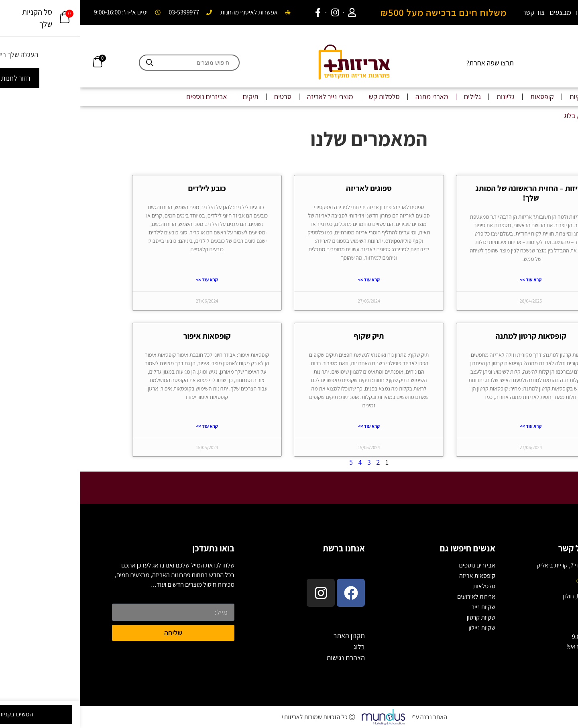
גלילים (393, 97)
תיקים (171, 97)
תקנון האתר (269, 635)
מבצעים (480, 12)
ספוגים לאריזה (289, 188)
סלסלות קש (304, 97)
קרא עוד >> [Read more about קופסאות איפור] (127, 426)
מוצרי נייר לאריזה (250, 97)
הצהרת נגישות (266, 658)
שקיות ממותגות (542, 97)
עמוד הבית (515, 115)
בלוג (559, 12)
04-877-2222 (513, 581)
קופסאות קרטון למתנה (451, 336)
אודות (540, 12)
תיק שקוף (289, 336)
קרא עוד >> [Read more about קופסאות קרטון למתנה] (451, 426)
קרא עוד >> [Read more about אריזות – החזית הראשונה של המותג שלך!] (451, 280)
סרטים (203, 97)
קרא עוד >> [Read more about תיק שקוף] (289, 426)
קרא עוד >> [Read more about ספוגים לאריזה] (289, 280)
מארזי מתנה (352, 97)
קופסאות (462, 97)
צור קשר (454, 12)
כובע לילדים (127, 188)
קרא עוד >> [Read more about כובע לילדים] (127, 280)
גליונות (426, 97)
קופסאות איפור (127, 336)
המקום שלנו (512, 12)
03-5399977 (514, 611)
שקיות (498, 97)
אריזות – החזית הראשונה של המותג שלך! (451, 193)
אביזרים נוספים (127, 97)
